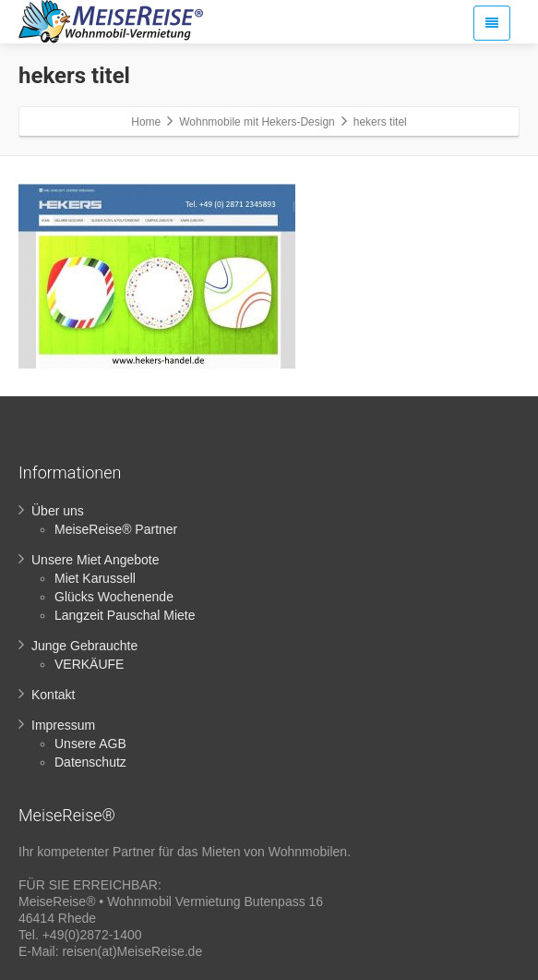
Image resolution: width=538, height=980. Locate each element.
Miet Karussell (95, 578)
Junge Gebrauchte (84, 646)
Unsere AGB (90, 744)
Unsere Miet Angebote (96, 560)
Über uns (58, 511)
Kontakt (53, 695)
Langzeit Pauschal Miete (125, 615)
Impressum (63, 725)
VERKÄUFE (89, 664)
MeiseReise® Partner (116, 529)
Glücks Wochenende (114, 597)
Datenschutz (90, 762)
